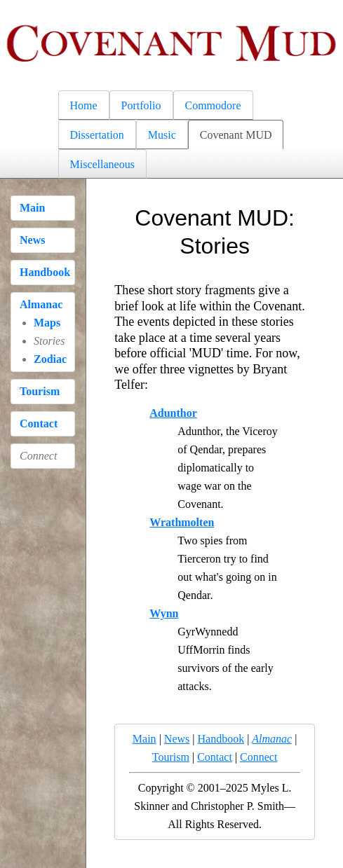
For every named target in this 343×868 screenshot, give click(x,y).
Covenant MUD (236, 135)
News (32, 240)
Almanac (41, 304)
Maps (47, 323)
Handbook (45, 272)
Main (32, 208)
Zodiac (50, 359)
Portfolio (141, 105)
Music (162, 135)
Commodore (213, 105)
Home (84, 105)
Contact (39, 423)
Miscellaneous (102, 164)
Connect (258, 757)
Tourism (40, 391)
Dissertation (97, 135)
